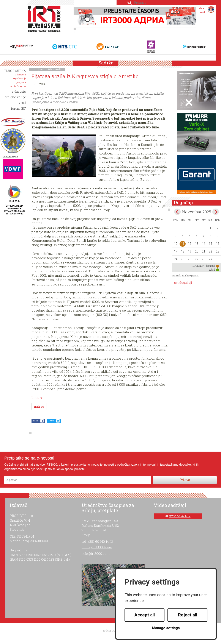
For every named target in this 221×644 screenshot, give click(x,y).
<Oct (177, 212)
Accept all (144, 615)
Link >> (37, 398)
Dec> (216, 212)
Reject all (188, 615)
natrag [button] (39, 406)
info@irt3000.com (96, 554)
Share (36, 421)
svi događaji (183, 283)
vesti (42, 69)
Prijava (185, 480)
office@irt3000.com (97, 547)
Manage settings (166, 628)
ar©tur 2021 (110, 631)
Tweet (51, 421)
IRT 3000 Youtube (180, 516)
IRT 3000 (45, 21)
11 (183, 244)
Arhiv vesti (54, 69)
